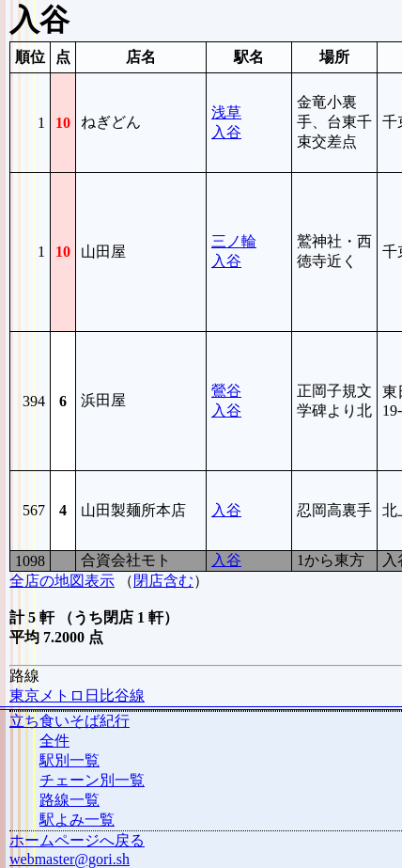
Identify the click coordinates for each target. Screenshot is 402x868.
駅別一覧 (70, 760)
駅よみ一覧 (77, 820)
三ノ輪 (234, 241)
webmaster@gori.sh (70, 859)
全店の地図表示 (62, 581)
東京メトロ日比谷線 (77, 695)
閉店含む (163, 581)
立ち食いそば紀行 (70, 721)
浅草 (226, 112)
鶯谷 (226, 391)
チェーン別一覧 (92, 780)
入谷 (226, 132)
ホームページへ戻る (77, 840)
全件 (54, 741)
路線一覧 (70, 800)
